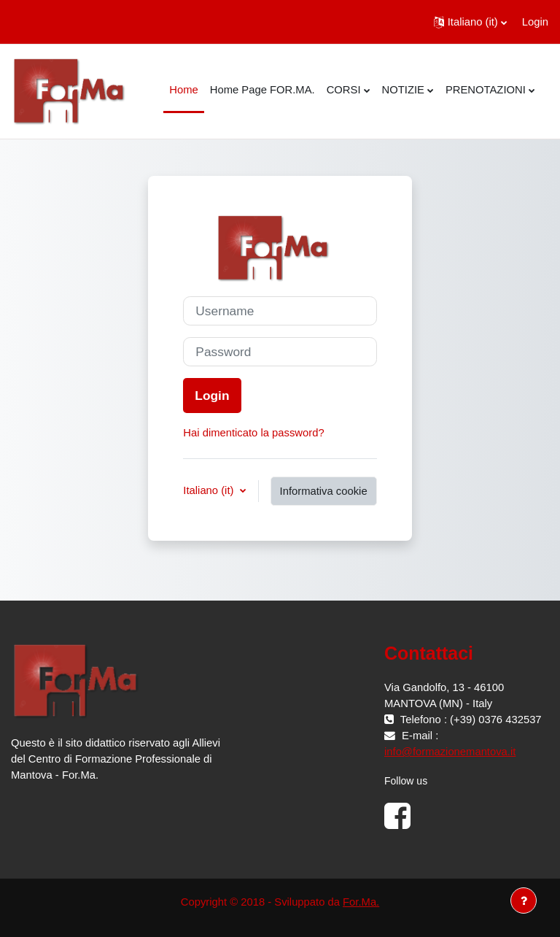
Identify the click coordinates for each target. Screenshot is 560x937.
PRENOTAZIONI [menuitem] (486, 90)
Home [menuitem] (183, 90)
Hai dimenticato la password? (253, 433)
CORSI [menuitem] (344, 90)
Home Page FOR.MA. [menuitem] (262, 90)
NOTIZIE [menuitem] (403, 90)
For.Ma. (361, 902)
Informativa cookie (324, 491)
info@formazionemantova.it (450, 752)
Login (535, 22)
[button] (470, 22)
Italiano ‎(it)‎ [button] (210, 490)
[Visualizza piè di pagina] (524, 901)
